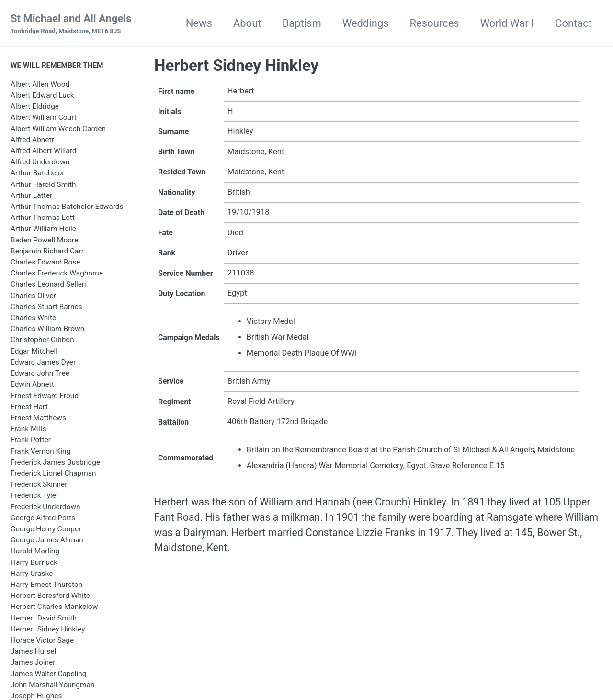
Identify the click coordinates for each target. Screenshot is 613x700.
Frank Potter (31, 441)
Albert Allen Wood (40, 85)
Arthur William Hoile (43, 230)
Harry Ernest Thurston (46, 585)
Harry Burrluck (34, 563)
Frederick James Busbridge (55, 463)
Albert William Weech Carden (58, 130)
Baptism (302, 23)
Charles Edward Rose (45, 263)
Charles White (33, 319)
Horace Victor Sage (42, 641)
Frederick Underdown (45, 508)
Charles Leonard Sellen (48, 285)
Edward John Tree (40, 374)
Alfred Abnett (32, 141)
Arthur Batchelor (38, 174)
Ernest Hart (29, 408)
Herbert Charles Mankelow (54, 608)
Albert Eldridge (35, 107)
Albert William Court (44, 118)
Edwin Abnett (32, 385)
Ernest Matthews (38, 419)
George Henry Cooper (46, 530)
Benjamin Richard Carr (47, 252)
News (199, 23)
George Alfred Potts (43, 519)
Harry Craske (32, 574)
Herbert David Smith (44, 619)
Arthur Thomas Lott (43, 218)
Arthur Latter (31, 196)
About (247, 23)
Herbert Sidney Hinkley (48, 630)
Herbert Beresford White (50, 597)
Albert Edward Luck (42, 96)
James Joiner (33, 663)
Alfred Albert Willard (43, 152)
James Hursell (34, 652)
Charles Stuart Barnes (46, 308)
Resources (435, 23)
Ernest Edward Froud (45, 397)
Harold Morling (35, 552)
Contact (573, 23)
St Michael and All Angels (71, 24)
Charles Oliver (33, 297)
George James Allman (47, 541)
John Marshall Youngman (52, 686)
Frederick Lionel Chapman (53, 474)
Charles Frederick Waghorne (57, 274)
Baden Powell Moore (44, 241)
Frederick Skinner (39, 485)
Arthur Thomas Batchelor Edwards (67, 207)
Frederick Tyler (34, 496)
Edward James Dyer (43, 363)
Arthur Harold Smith (43, 185)
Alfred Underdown (40, 163)
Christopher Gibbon (42, 341)
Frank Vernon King (40, 452)
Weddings (366, 23)
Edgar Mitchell (34, 352)
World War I (507, 23)
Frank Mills (28, 430)
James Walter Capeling (49, 675)
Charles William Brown (47, 330)
